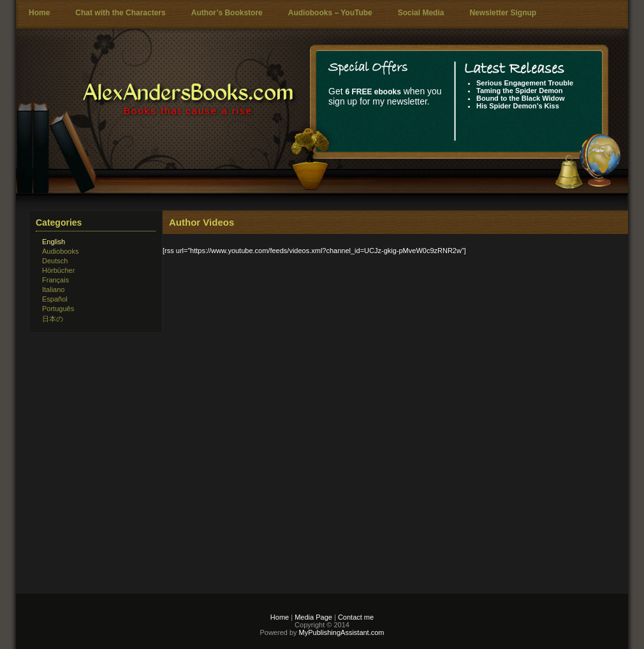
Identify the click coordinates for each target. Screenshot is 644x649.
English (54, 242)
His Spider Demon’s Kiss (518, 106)
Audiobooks (61, 251)
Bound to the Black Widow (521, 98)
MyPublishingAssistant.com (341, 632)
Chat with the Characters (120, 13)
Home (39, 13)
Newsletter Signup (503, 13)
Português (58, 309)
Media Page (313, 617)
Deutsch (55, 261)
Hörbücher (58, 270)
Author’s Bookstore (227, 13)
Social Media (421, 13)
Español (55, 299)
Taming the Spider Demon (519, 91)
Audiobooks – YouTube (330, 13)
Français (55, 280)
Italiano (53, 289)
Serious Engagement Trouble (525, 83)
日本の (53, 319)
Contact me (356, 617)
